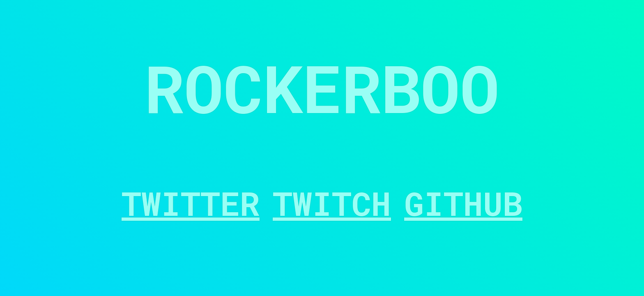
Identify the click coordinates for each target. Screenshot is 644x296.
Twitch (332, 203)
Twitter (191, 203)
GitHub (463, 203)
